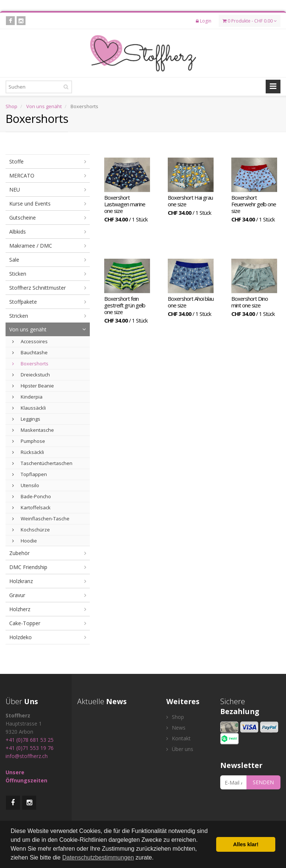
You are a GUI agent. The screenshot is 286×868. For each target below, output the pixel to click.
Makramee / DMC (31, 246)
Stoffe (16, 161)
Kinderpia (27, 397)
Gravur (17, 595)
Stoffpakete (23, 302)
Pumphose (29, 441)
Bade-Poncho (32, 496)
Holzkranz (21, 581)
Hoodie (25, 541)
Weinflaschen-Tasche (41, 519)
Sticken (18, 274)
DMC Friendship (28, 567)
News (176, 728)
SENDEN (263, 782)
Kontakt (178, 738)
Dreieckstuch (31, 375)
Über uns (180, 749)
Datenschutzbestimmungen (98, 857)
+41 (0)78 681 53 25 (30, 740)
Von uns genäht (44, 106)
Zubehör (19, 553)
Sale (14, 260)
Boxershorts (30, 364)
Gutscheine (23, 218)
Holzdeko (21, 637)
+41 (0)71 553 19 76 (30, 748)
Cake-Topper (25, 623)
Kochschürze (31, 530)
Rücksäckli (28, 452)
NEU (15, 190)
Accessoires (30, 341)
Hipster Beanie (33, 386)
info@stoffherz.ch (27, 756)
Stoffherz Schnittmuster (38, 288)
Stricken (19, 316)
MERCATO (22, 175)
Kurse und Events (30, 204)
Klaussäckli (29, 408)
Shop (11, 106)
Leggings (26, 419)
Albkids (18, 232)
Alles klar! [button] (246, 844)
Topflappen (30, 474)
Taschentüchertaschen (42, 463)
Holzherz (20, 609)
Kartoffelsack (31, 507)
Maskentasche (33, 430)
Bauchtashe (30, 352)
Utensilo (26, 485)
